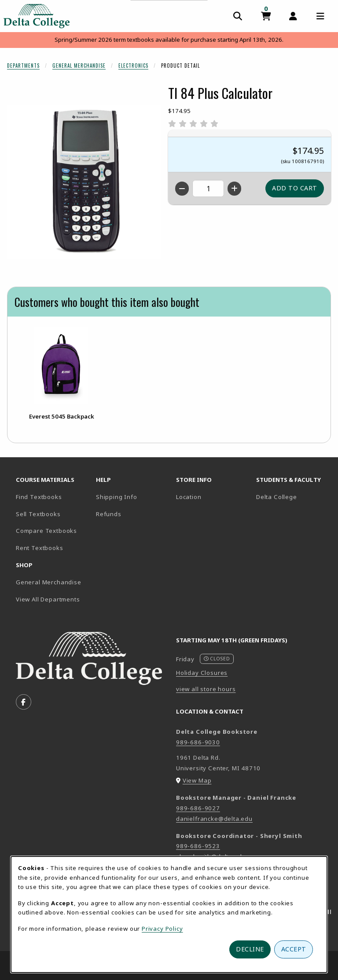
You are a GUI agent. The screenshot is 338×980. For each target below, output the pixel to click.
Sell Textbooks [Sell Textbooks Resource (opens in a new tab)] (38, 514)
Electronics (133, 66)
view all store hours (206, 689)
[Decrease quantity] (182, 189)
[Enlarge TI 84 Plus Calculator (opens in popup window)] (84, 182)
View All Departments (48, 599)
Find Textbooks (39, 497)
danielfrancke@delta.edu (214, 819)
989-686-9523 (198, 846)
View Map (197, 780)
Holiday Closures (202, 673)
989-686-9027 (198, 808)
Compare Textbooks (52, 530)
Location (189, 497)
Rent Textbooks (40, 548)
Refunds (109, 514)
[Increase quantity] (234, 189)
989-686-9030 (198, 742)
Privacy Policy (162, 929)
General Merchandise (79, 66)
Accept (294, 949)
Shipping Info (117, 497)
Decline (250, 949)
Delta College (293, 497)
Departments (23, 66)
